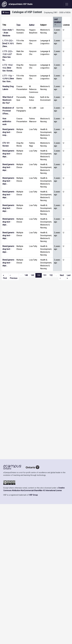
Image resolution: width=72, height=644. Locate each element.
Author (32, 25)
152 (51, 275)
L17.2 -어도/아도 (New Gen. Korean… (8, 68)
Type (18, 25)
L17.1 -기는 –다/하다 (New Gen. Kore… (8, 79)
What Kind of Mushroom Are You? (8, 100)
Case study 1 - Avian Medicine (8, 33)
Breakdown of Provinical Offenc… (8, 111)
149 (32, 275)
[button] (6, 13)
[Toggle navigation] (67, 4)
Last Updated (57, 22)
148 (26, 275)
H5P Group (33, 495)
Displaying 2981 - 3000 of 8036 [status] (57, 12)
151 (45, 275)
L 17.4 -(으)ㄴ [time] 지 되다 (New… (8, 43)
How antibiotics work (7, 122)
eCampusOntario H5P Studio (17, 4)
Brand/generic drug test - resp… (8, 132)
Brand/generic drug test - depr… (8, 154)
